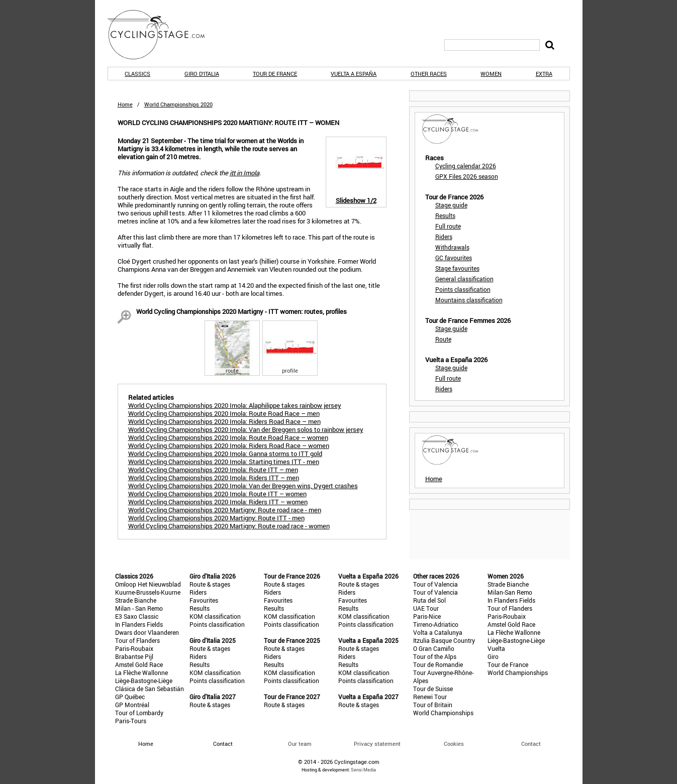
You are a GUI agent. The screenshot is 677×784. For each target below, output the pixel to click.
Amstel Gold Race (139, 664)
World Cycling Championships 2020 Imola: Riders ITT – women (218, 502)
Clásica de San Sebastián (150, 689)
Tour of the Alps (435, 656)
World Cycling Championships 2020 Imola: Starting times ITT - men (224, 462)
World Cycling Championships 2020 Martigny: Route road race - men (225, 510)
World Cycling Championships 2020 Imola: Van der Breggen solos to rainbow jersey (246, 429)
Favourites (204, 600)
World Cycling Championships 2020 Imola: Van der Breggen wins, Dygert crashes (243, 486)
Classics (137, 74)
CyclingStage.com (163, 35)
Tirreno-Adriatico (436, 624)
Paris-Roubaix (134, 648)
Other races (429, 74)
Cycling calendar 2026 (466, 166)
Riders (444, 237)
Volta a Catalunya (438, 632)
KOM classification (215, 616)
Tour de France (275, 74)
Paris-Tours (131, 721)
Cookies (454, 744)
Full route (448, 226)
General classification (464, 279)
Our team (300, 744)
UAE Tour (426, 608)
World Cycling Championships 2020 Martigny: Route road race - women (229, 526)
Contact (531, 744)
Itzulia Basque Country (444, 640)
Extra (544, 74)
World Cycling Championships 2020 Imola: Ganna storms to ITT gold (225, 454)
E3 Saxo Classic (137, 616)
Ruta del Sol (429, 600)
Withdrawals (452, 247)
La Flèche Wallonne (141, 673)
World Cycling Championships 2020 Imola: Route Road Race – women (228, 437)
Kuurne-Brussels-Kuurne (148, 592)
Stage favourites (457, 268)
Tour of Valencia (436, 584)
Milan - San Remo (139, 608)
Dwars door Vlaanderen (147, 632)
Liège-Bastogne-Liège (144, 681)
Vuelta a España (354, 74)
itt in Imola (245, 173)
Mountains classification (469, 300)
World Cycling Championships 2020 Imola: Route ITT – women (217, 494)
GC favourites (454, 258)
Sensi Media (363, 770)
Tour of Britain (433, 705)
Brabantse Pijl (134, 656)
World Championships (443, 713)
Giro (493, 656)
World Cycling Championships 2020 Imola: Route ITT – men (213, 470)
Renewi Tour (430, 697)
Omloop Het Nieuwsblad (148, 584)
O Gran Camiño (434, 648)
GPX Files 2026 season (467, 176)
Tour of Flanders (137, 640)
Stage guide (451, 205)
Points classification (463, 289)
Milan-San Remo (510, 592)
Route (443, 339)
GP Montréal (132, 705)
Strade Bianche (136, 600)
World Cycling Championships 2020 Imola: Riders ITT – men (214, 478)
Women (491, 74)
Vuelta (496, 648)
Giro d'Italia (202, 74)
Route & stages (210, 584)
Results (445, 215)
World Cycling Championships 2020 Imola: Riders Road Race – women (229, 445)
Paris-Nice (427, 616)
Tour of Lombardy (139, 713)
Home (125, 104)
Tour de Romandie (438, 664)
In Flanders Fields (139, 624)
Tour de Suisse (433, 689)
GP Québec (130, 697)
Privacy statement (377, 744)
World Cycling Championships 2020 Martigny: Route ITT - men (216, 518)
